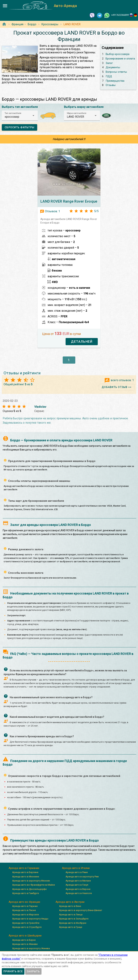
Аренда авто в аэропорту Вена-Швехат (81, 910)
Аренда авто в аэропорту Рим (82, 877)
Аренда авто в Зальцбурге (74, 919)
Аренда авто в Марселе (26, 915)
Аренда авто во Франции (24, 902)
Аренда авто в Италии (76, 868)
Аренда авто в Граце (71, 927)
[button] (20, 116)
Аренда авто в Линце (71, 915)
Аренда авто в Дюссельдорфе (29, 889)
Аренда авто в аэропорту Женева (31, 948)
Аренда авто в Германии (24, 868)
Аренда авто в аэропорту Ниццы (30, 919)
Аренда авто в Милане (78, 881)
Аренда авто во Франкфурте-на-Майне (34, 885)
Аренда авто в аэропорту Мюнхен (31, 881)
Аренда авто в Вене (70, 906)
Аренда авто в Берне (24, 940)
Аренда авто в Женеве (25, 944)
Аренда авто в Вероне (78, 889)
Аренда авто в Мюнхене (26, 877)
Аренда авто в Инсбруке (73, 923)
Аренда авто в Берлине (25, 872)
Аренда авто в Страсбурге (27, 927)
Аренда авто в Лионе (24, 910)
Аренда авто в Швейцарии (25, 936)
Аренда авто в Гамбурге (26, 893)
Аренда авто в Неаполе (79, 893)
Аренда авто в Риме (77, 872)
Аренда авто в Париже (25, 906)
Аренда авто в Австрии (70, 902)
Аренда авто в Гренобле (26, 923)
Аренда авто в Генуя (77, 885)
